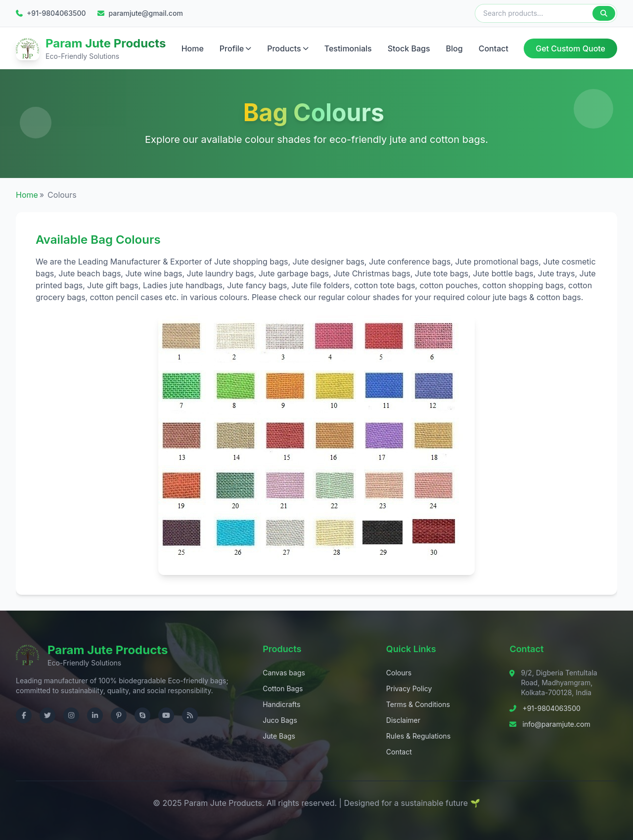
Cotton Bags (283, 688)
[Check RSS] (190, 715)
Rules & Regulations (418, 735)
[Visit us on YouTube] (166, 715)
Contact (494, 48)
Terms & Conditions (418, 704)
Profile (235, 48)
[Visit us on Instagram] (71, 715)
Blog (454, 48)
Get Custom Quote (570, 48)
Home (193, 48)
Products (288, 48)
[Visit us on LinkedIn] (95, 715)
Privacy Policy (409, 688)
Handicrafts (281, 704)
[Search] (604, 13)
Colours (399, 672)
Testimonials (348, 48)
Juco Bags (280, 720)
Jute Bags (279, 735)
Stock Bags (409, 48)
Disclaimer (403, 720)
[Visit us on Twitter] (47, 715)
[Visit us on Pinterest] (119, 715)
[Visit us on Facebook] (24, 715)
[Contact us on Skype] (142, 715)
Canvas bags (284, 672)
